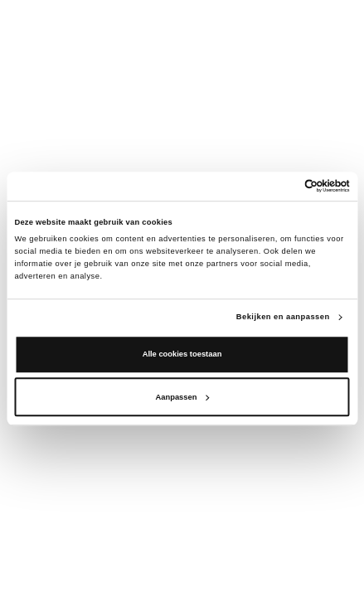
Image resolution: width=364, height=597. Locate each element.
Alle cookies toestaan (182, 355)
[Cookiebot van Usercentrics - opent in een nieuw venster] (277, 187)
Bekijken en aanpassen (283, 317)
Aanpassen (183, 397)
